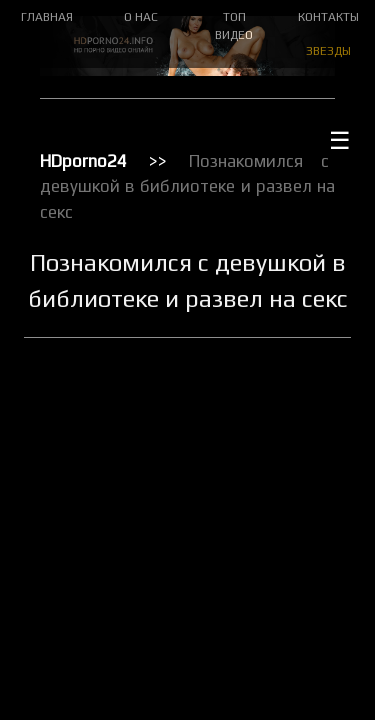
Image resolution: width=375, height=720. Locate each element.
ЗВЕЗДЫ (328, 51)
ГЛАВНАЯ (47, 17)
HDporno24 (83, 161)
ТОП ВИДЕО (234, 26)
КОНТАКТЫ (328, 17)
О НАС (141, 17)
